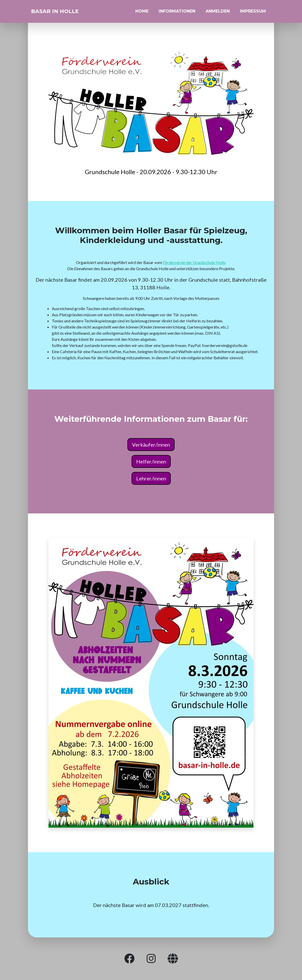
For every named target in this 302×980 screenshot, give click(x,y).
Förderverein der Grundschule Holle (194, 262)
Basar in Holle (63, 13)
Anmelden (218, 13)
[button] (129, 959)
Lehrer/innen (151, 478)
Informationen (177, 13)
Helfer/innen (151, 461)
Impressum (253, 13)
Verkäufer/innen (151, 445)
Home (142, 13)
